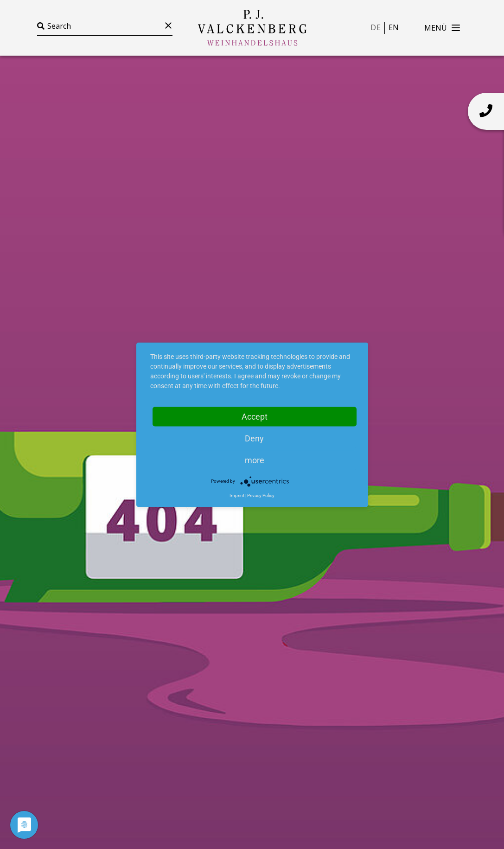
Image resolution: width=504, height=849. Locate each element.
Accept (255, 416)
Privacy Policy (261, 495)
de (375, 27)
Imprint (237, 495)
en (394, 27)
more (255, 460)
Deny (254, 438)
